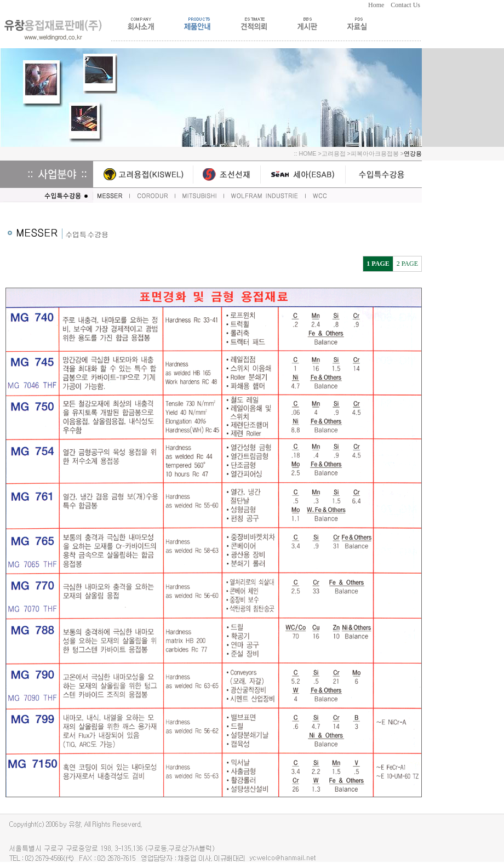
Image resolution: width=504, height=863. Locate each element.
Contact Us (406, 5)
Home (379, 5)
